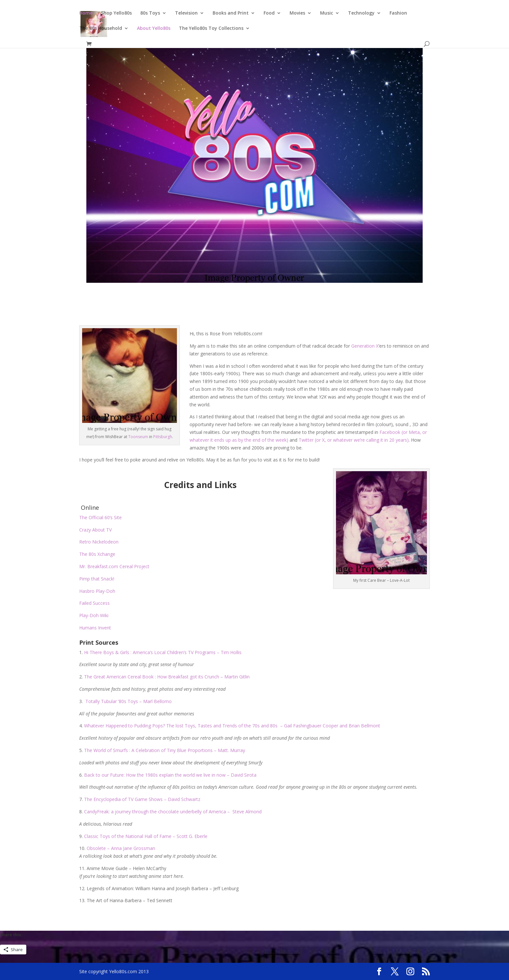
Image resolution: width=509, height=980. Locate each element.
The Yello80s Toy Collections (211, 29)
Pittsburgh (163, 437)
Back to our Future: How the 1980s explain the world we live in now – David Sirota (170, 775)
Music (327, 13)
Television (186, 13)
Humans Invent (95, 628)
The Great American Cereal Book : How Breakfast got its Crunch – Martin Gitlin (167, 677)
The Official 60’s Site (100, 517)
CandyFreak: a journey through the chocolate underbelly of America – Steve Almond (173, 812)
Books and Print (231, 13)
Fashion (398, 13)
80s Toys (150, 13)
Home (86, 13)
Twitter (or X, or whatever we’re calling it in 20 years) (354, 440)
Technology (361, 13)
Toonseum (138, 437)
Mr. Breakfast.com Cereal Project (115, 566)
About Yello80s (154, 29)
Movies (297, 13)
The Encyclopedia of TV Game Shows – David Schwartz (142, 799)
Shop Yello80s (116, 13)
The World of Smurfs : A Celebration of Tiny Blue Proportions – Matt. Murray (165, 750)
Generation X (365, 346)
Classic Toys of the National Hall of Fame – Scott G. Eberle (146, 836)
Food (269, 13)
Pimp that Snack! (97, 579)
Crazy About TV (95, 530)
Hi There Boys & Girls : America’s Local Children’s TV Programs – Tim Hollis (163, 652)
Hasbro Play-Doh (97, 591)
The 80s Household (101, 29)
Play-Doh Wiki (94, 615)
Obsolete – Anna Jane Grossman (121, 848)
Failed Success (94, 603)
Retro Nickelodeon (99, 542)
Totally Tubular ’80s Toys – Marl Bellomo (129, 701)
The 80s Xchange (97, 554)
